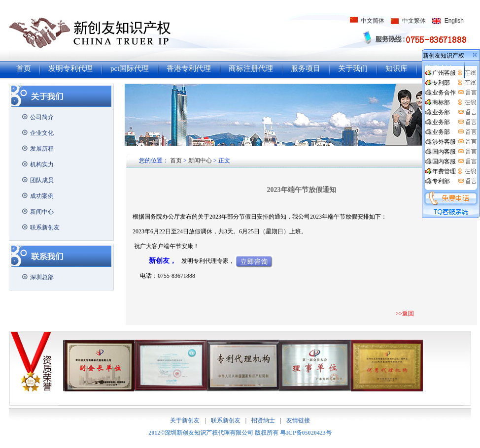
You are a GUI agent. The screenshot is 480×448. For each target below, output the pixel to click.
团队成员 (42, 180)
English (454, 21)
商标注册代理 (251, 68)
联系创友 (440, 68)
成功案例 (42, 196)
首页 (24, 68)
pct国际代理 (130, 68)
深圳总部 (42, 277)
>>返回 (405, 314)
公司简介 (42, 117)
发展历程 (42, 149)
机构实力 (42, 164)
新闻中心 (42, 212)
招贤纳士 (263, 420)
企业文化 (42, 133)
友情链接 (298, 420)
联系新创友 (45, 227)
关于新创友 (185, 420)
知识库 (396, 68)
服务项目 (306, 68)
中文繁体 (414, 21)
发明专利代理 (70, 68)
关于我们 (353, 68)
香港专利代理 (189, 68)
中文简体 (373, 21)
